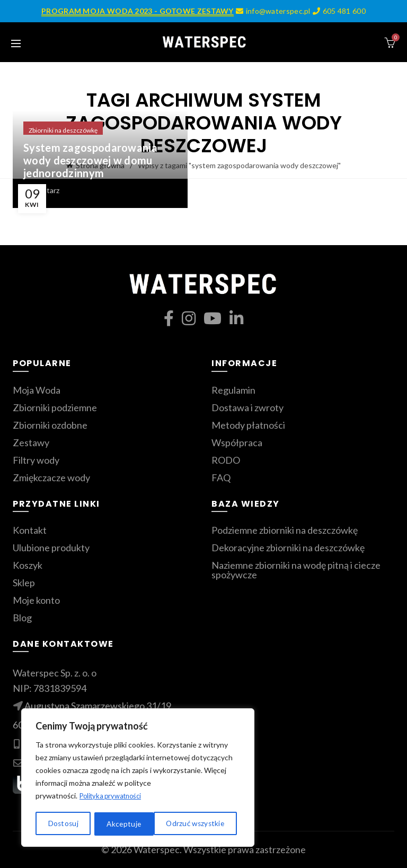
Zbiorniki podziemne (55, 407)
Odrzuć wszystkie (136, 824)
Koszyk (28, 565)
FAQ (221, 478)
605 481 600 (339, 11)
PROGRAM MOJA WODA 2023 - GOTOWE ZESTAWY (138, 11)
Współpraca (237, 442)
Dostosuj (62, 824)
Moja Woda (37, 390)
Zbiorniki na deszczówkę (63, 130)
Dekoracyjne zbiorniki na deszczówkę (288, 548)
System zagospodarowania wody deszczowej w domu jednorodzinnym (90, 160)
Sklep (24, 583)
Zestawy (31, 442)
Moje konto (36, 600)
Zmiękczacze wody (51, 478)
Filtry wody (36, 460)
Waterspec (157, 849)
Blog (22, 618)
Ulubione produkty (51, 548)
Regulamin (233, 390)
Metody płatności (248, 425)
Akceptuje (211, 824)
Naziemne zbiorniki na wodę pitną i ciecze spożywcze (296, 570)
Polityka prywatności (114, 797)
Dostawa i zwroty (247, 407)
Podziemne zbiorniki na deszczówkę (285, 530)
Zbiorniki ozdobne (50, 425)
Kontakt (30, 530)
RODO (226, 460)
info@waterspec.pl (273, 11)
